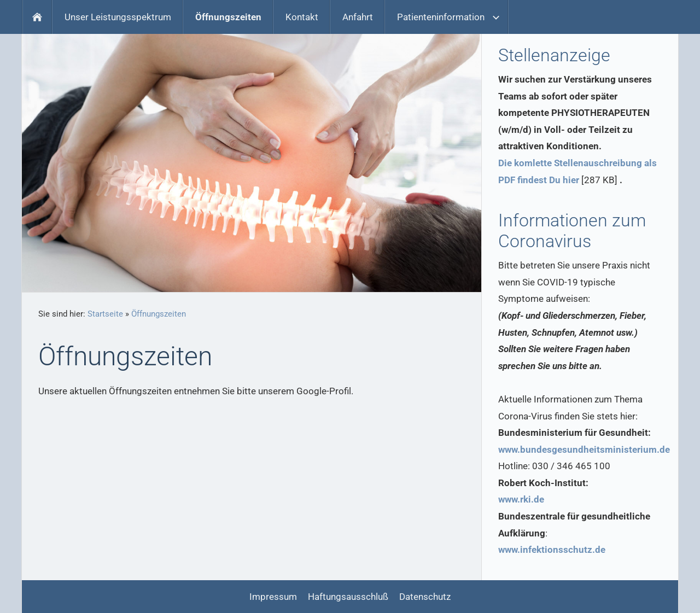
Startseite (105, 314)
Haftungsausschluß (348, 597)
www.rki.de (521, 499)
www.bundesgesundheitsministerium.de (584, 449)
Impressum (273, 597)
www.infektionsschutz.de (552, 550)
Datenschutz (425, 597)
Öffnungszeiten (159, 314)
